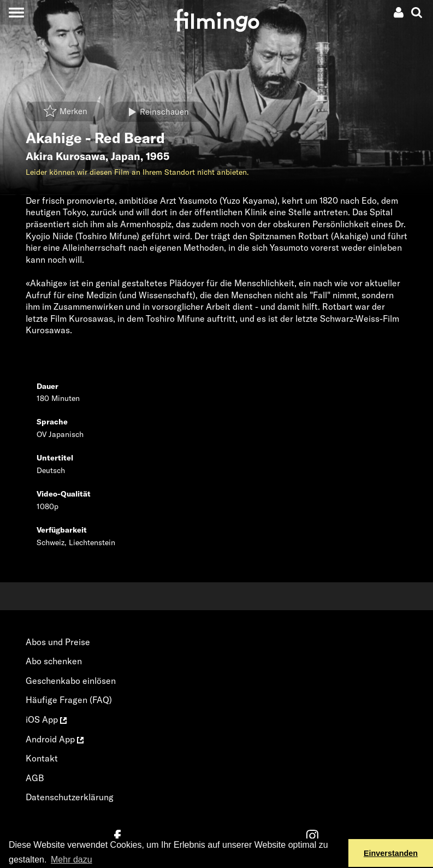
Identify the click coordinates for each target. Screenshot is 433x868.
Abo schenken (54, 661)
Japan (126, 156)
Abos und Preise (58, 642)
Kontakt (42, 758)
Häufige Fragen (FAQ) (69, 700)
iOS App (46, 719)
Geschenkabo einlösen (71, 681)
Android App (55, 739)
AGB (35, 778)
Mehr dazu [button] (72, 860)
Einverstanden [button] (391, 853)
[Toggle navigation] (16, 12)
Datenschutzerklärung (70, 797)
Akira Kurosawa (66, 156)
